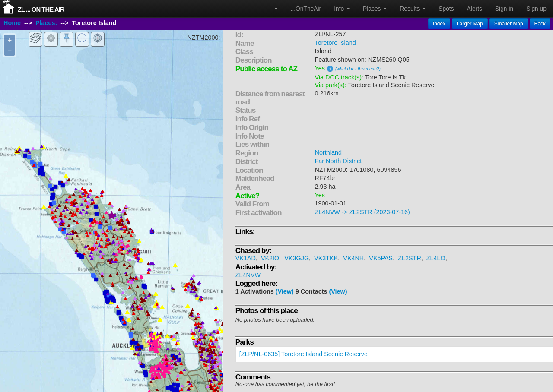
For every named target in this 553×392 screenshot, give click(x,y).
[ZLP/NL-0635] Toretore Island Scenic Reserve (304, 354)
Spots (446, 9)
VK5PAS (381, 258)
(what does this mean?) (358, 69)
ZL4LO (436, 258)
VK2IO (270, 258)
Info (342, 9)
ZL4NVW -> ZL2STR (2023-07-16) (362, 212)
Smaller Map (509, 24)
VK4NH (353, 258)
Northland (328, 152)
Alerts (475, 9)
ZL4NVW (248, 275)
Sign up (536, 9)
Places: (46, 23)
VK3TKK (326, 258)
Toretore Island (335, 43)
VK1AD (246, 258)
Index (439, 24)
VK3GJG (297, 258)
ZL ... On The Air (41, 9)
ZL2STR (410, 258)
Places (375, 9)
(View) (285, 291)
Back (540, 24)
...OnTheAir (306, 9)
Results (413, 9)
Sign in (504, 9)
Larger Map (470, 24)
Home (12, 23)
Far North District (338, 161)
